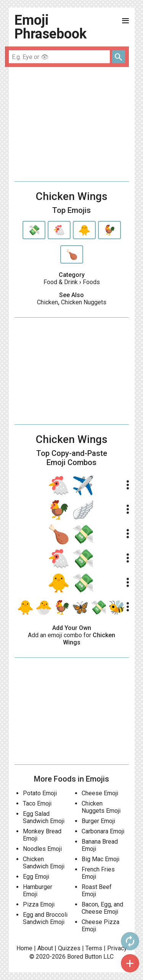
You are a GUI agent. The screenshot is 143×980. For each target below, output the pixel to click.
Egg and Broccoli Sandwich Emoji (45, 918)
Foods (91, 282)
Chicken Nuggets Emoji (101, 807)
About (45, 948)
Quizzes (69, 948)
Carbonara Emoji (103, 831)
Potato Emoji (40, 793)
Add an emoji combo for (71, 639)
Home (24, 948)
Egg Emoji (36, 877)
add (130, 963)
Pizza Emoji (39, 904)
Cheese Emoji (100, 793)
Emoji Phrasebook (51, 27)
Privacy (117, 948)
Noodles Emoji (42, 849)
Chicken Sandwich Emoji (44, 863)
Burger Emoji (98, 821)
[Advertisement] (72, 124)
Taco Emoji (37, 803)
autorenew (130, 941)
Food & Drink (61, 282)
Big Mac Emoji (100, 859)
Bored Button (84, 957)
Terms (94, 948)
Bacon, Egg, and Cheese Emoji (102, 908)
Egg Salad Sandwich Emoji (44, 817)
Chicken (47, 302)
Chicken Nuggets (84, 302)
